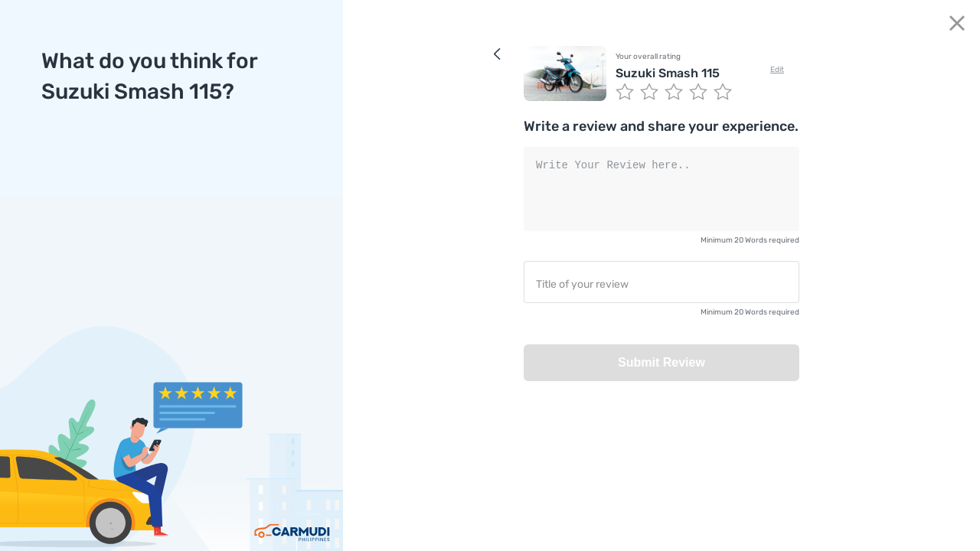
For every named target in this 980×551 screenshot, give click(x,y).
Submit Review (661, 362)
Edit (777, 70)
